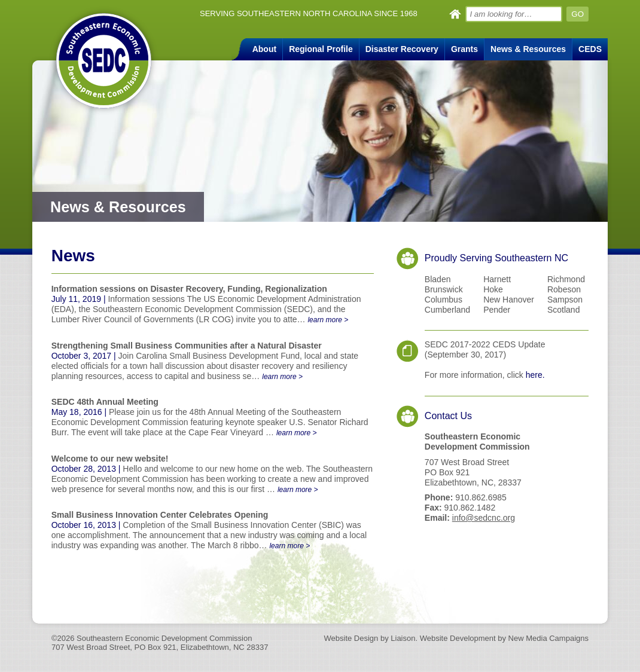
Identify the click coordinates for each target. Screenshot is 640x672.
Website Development (457, 638)
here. (535, 375)
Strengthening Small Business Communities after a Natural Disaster (187, 346)
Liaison (403, 638)
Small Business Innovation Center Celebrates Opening (160, 515)
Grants (464, 49)
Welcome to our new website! (110, 459)
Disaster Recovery (402, 49)
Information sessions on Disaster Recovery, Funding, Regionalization (189, 289)
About (264, 49)
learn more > (328, 320)
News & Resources (528, 49)
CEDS (590, 49)
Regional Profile (321, 49)
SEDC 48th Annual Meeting (105, 402)
